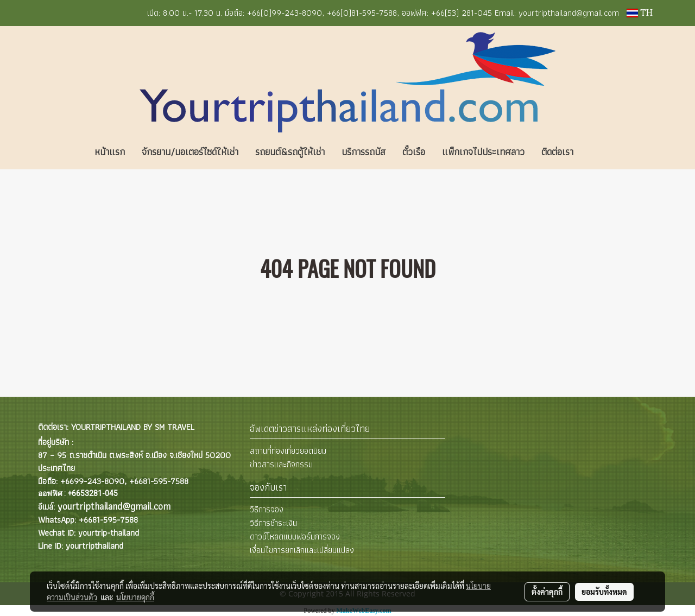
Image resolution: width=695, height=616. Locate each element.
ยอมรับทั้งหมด (604, 592)
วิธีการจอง (267, 509)
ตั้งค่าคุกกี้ (547, 592)
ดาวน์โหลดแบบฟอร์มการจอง (295, 536)
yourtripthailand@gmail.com (114, 506)
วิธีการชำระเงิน (273, 523)
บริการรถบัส (364, 152)
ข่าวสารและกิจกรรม (281, 464)
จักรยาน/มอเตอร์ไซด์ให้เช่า (190, 152)
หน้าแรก (110, 152)
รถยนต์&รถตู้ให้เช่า (290, 152)
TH (640, 13)
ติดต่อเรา (557, 152)
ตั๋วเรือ (414, 152)
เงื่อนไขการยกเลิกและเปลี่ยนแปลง (302, 550)
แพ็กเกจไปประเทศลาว (483, 152)
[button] (598, 152)
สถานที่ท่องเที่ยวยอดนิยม (288, 451)
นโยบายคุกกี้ (135, 597)
